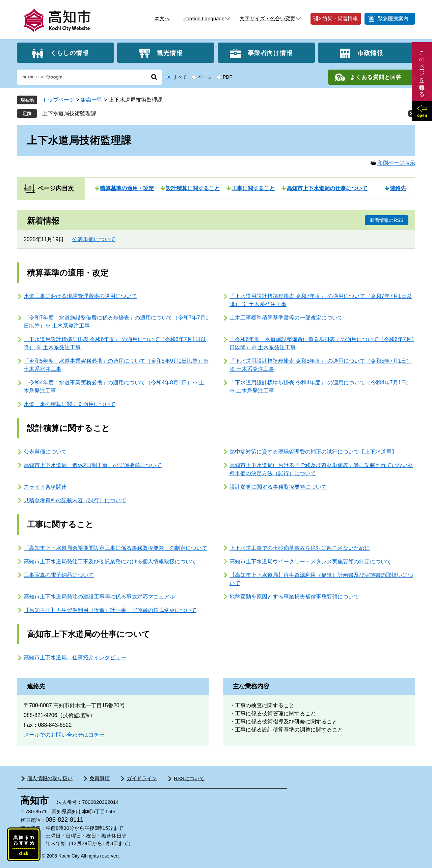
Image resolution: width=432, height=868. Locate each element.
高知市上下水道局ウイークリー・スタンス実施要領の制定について (310, 561)
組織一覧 (91, 100)
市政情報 (370, 53)
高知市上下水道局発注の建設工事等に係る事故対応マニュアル (99, 597)
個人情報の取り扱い (50, 778)
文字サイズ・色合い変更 (267, 18)
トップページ (58, 100)
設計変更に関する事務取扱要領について (278, 487)
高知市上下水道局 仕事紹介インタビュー (75, 657)
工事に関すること (253, 188)
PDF (227, 77)
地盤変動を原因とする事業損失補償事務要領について (294, 597)
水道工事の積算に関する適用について (70, 404)
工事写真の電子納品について (59, 575)
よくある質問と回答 (376, 77)
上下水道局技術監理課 (69, 113)
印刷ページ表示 (396, 163)
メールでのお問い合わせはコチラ (64, 735)
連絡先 (398, 188)
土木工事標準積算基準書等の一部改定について (286, 318)
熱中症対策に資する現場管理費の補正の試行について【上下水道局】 (313, 452)
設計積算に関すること (193, 188)
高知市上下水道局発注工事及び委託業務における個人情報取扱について (110, 561)
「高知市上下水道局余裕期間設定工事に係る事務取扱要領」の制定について (115, 548)
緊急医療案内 (393, 18)
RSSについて (189, 778)
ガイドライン (142, 778)
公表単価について (94, 239)
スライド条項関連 (45, 487)
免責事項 (100, 778)
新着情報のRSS (387, 220)
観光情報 (170, 53)
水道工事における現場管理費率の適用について (80, 296)
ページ (205, 77)
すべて (180, 77)
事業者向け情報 (270, 53)
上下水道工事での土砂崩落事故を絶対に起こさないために (300, 548)
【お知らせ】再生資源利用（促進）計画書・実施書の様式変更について (110, 610)
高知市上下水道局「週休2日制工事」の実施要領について (93, 465)
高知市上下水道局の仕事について (327, 188)
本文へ (162, 18)
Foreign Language (204, 18)
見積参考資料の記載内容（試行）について (75, 500)
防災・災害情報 (340, 18)
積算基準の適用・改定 (127, 188)
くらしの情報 (70, 53)
